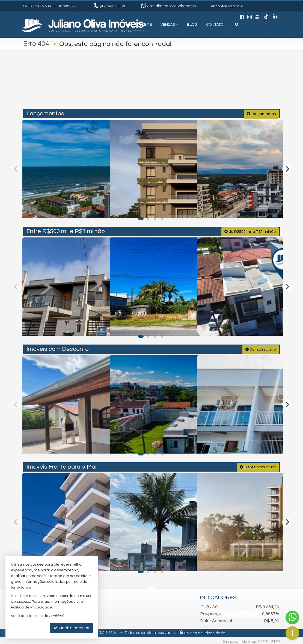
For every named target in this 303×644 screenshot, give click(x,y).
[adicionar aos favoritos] (99, 208)
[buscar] (226, 85)
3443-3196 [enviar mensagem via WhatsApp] (113, 6)
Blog (192, 25)
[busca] (237, 25)
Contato (216, 25)
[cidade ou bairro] (192, 85)
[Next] (287, 168)
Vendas (169, 25)
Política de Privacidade (205, 632)
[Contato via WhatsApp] (292, 617)
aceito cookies (71, 628)
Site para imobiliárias (239, 640)
